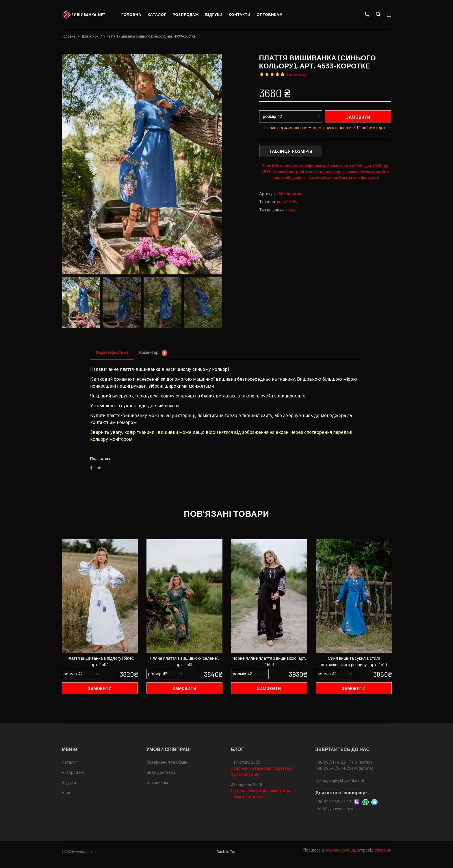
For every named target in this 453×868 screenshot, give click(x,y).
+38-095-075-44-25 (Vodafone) (344, 769)
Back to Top (227, 852)
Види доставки (161, 773)
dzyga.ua (383, 850)
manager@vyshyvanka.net (340, 781)
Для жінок (90, 36)
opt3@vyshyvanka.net (336, 809)
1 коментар (297, 75)
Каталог (157, 14)
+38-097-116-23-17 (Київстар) (344, 763)
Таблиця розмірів (291, 151)
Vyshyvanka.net (88, 852)
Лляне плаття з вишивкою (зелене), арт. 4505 (184, 661)
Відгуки (214, 14)
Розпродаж (186, 14)
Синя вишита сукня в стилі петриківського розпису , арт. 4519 (354, 661)
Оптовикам (270, 14)
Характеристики (112, 352)
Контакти (240, 14)
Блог (66, 793)
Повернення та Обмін (167, 763)
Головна (131, 14)
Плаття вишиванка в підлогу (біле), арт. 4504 (100, 661)
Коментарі (153, 353)
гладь (291, 210)
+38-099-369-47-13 (333, 802)
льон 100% (287, 202)
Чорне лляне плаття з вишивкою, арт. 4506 (269, 661)
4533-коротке (289, 194)
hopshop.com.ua (340, 850)
